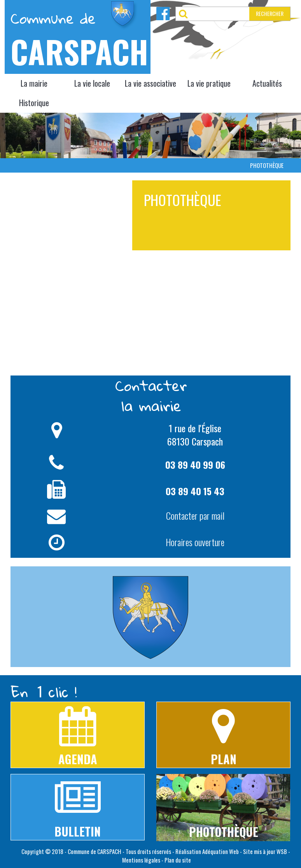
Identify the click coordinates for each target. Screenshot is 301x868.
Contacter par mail (195, 515)
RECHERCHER (270, 13)
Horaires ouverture (195, 542)
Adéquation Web (220, 851)
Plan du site (178, 860)
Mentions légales (141, 860)
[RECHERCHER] (220, 14)
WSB (282, 851)
